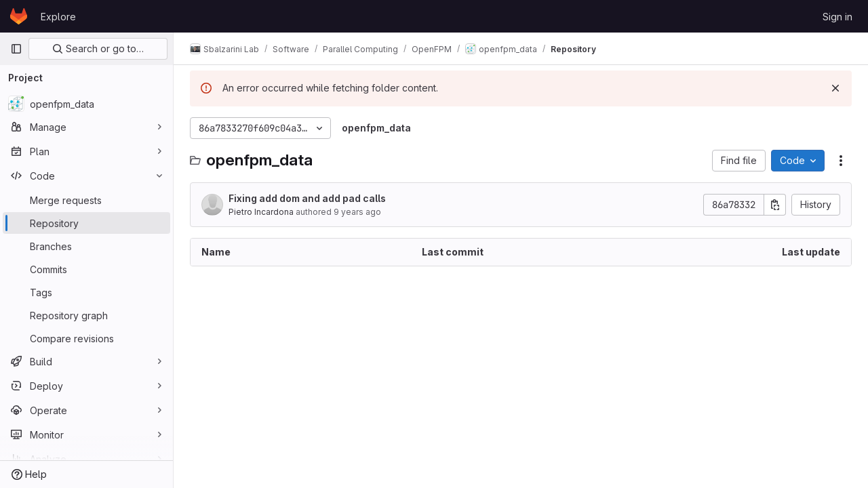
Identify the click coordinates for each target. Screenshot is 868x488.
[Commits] (86, 269)
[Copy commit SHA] (775, 205)
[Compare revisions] (86, 338)
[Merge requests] (86, 200)
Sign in (837, 17)
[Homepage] (19, 16)
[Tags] (86, 292)
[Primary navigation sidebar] (16, 49)
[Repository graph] (86, 315)
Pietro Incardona (261, 212)
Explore (58, 17)
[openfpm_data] (86, 104)
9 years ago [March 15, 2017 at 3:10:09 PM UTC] (357, 212)
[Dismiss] (835, 88)
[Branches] (86, 246)
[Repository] (86, 223)
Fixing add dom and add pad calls (307, 198)
